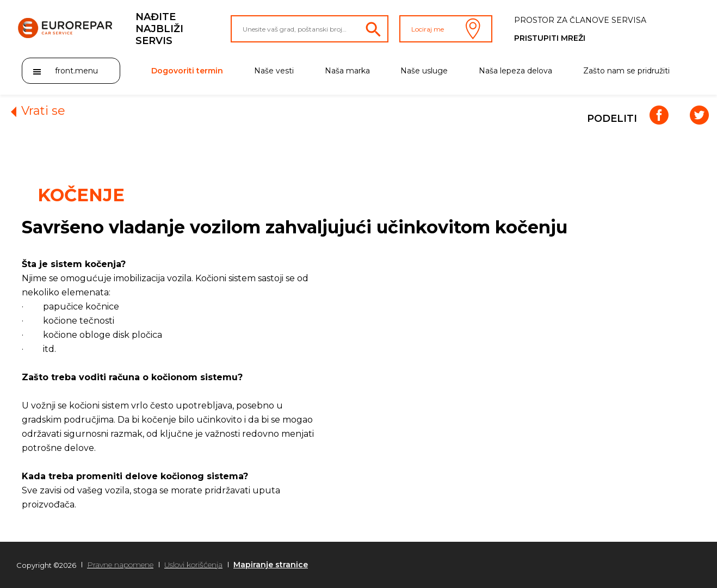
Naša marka (347, 71)
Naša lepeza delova (515, 71)
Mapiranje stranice (271, 565)
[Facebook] (659, 119)
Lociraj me (446, 29)
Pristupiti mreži (550, 38)
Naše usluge (424, 71)
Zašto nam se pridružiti (626, 71)
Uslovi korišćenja (193, 565)
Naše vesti (274, 71)
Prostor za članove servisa (580, 20)
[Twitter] (698, 119)
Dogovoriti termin (187, 71)
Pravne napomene (120, 565)
